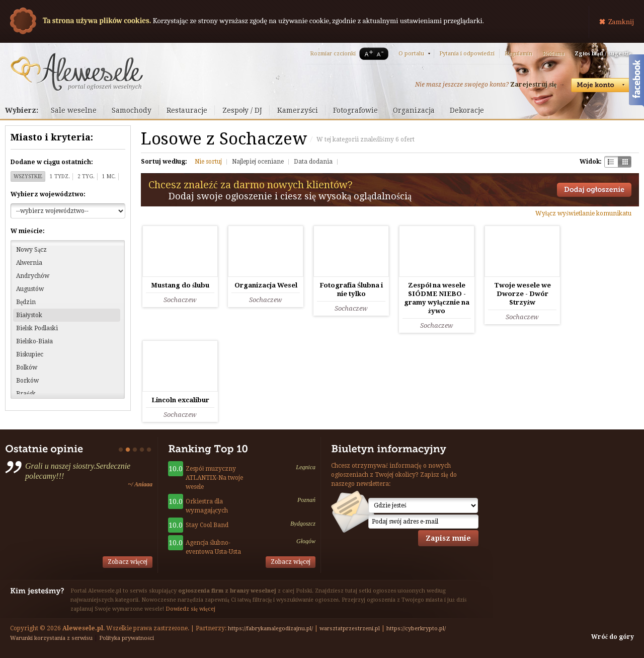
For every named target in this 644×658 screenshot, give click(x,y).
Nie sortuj (208, 162)
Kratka (625, 162)
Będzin (26, 302)
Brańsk (26, 394)
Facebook (636, 82)
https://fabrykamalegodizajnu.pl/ (270, 629)
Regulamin (518, 54)
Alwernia (29, 263)
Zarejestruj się (533, 85)
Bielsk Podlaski (37, 328)
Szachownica (611, 162)
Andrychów (33, 276)
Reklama (553, 54)
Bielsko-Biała (34, 341)
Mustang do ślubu (180, 285)
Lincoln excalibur (180, 400)
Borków (27, 381)
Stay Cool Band (207, 525)
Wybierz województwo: (48, 194)
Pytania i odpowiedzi (467, 54)
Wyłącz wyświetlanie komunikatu (583, 213)
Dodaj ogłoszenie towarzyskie (594, 190)
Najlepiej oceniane (258, 162)
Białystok (29, 315)
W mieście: (28, 231)
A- (382, 54)
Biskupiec (30, 354)
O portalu (411, 54)
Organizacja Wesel (266, 285)
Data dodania (313, 162)
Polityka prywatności (127, 638)
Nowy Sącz (31, 250)
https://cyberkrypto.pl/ (416, 629)
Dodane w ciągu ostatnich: (52, 162)
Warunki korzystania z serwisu (51, 638)
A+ (367, 54)
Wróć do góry (613, 637)
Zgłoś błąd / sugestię (603, 54)
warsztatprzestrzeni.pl (350, 629)
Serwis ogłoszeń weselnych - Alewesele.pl (77, 72)
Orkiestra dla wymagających (207, 506)
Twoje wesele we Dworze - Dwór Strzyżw (522, 294)
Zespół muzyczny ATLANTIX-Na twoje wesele (214, 478)
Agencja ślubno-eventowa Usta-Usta (213, 547)
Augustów (30, 289)
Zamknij (621, 22)
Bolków (27, 368)
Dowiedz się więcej (190, 609)
